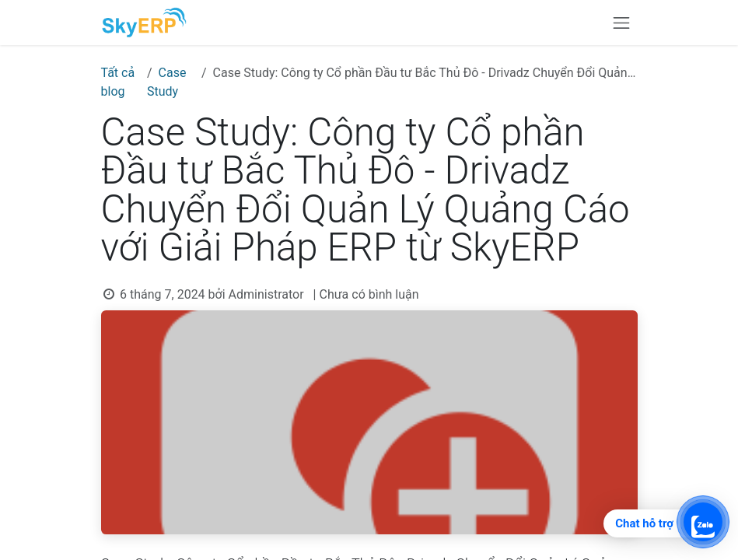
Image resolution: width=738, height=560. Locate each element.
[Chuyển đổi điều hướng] (621, 23)
